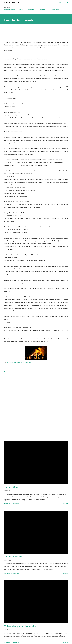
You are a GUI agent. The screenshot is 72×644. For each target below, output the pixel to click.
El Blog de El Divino (13, 3)
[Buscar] (61, 3)
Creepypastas (30, 367)
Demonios (37, 367)
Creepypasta (23, 367)
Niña (5, 369)
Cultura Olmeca (12, 487)
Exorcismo (52, 367)
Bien (11, 367)
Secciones (21, 10)
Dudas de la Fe (44, 367)
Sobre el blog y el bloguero (9, 10)
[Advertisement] (36, 425)
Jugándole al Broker (55, 10)
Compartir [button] (7, 374)
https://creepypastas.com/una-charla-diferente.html (19, 363)
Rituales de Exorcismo (13, 369)
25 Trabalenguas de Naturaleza (20, 626)
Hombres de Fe (59, 367)
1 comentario (15, 504)
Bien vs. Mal (16, 367)
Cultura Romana (13, 556)
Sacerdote (22, 369)
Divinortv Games (43, 10)
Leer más (66, 504)
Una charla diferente (32, 369)
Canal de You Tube (31, 10)
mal (64, 367)
